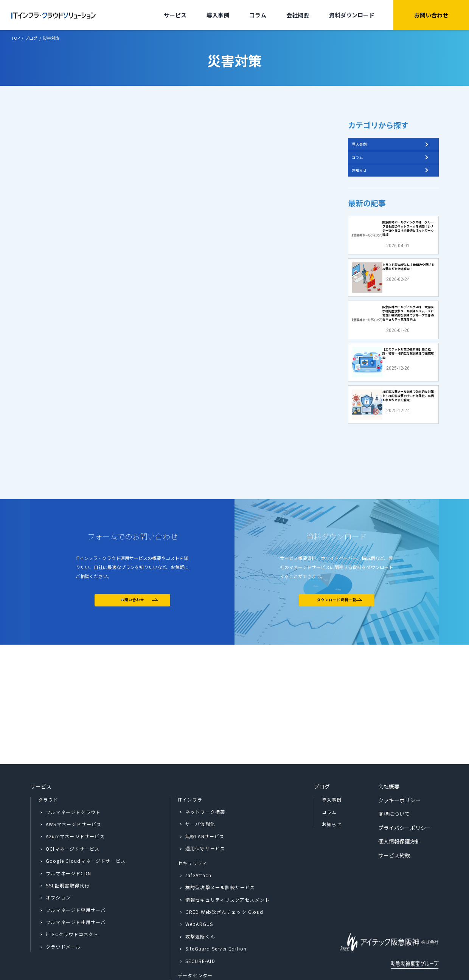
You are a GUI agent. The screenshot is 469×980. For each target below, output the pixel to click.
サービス (175, 15)
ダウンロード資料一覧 (336, 689)
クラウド (48, 767)
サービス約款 (394, 822)
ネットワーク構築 (205, 779)
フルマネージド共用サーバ (76, 889)
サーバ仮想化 (200, 791)
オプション (58, 865)
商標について (394, 781)
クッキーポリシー (399, 767)
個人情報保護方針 (399, 809)
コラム (258, 15)
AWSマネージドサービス (74, 791)
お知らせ (365, 186)
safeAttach (198, 842)
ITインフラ (190, 767)
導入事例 (218, 15)
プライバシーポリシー (405, 795)
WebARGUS (199, 891)
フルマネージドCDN (68, 840)
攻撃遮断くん (200, 903)
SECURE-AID (200, 928)
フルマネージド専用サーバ (76, 877)
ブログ (322, 754)
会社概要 (298, 15)
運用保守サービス (205, 816)
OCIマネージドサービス (73, 816)
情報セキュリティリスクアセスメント (228, 867)
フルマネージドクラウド (73, 779)
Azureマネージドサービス (75, 804)
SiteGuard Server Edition (216, 916)
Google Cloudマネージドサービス (86, 828)
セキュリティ (193, 830)
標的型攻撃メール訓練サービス (220, 855)
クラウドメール (63, 914)
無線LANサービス (205, 803)
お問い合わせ (431, 15)
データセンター (195, 943)
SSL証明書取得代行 (68, 852)
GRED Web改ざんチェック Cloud (224, 879)
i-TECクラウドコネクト (72, 902)
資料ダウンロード (352, 15)
